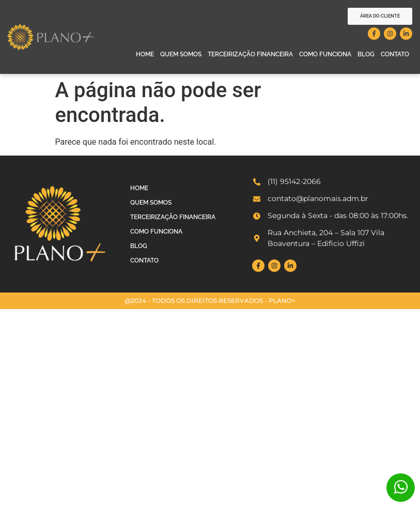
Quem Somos (181, 54)
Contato (395, 54)
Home (145, 54)
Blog (366, 54)
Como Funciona (325, 54)
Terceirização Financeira (250, 54)
